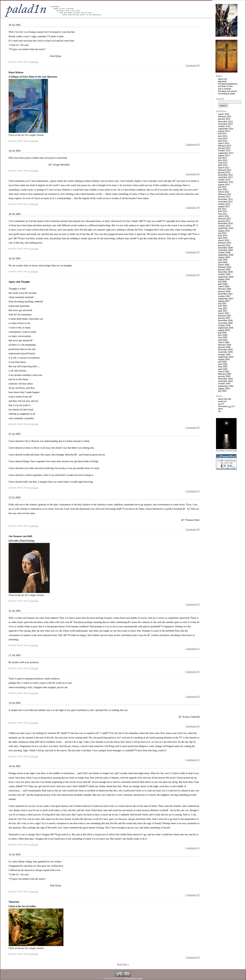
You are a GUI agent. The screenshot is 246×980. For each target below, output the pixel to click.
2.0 (221, 404)
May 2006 (223, 337)
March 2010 (224, 240)
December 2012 (225, 175)
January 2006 (224, 347)
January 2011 (224, 221)
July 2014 (222, 134)
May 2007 (223, 308)
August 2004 (224, 389)
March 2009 (224, 265)
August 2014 (224, 131)
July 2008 (222, 282)
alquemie (222, 81)
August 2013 (224, 156)
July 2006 (222, 333)
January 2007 (224, 318)
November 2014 (225, 124)
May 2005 (223, 367)
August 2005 (224, 359)
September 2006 (226, 328)
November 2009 (225, 250)
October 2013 (224, 151)
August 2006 (224, 330)
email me (222, 401)
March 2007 (224, 313)
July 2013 (222, 158)
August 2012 (224, 185)
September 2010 (226, 228)
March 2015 (224, 114)
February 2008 (225, 289)
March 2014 (224, 143)
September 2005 (226, 357)
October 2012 (224, 180)
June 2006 (223, 335)
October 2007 (224, 296)
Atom (220, 409)
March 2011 (224, 216)
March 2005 (224, 372)
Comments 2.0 (226, 406)
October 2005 (224, 355)
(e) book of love (225, 86)
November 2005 (225, 352)
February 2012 (225, 194)
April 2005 (223, 369)
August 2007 (224, 301)
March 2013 (224, 168)
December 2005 (225, 350)
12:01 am (34, 141)
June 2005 (223, 364)
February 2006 (225, 345)
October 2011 (224, 204)
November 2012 (225, 177)
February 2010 (225, 243)
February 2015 (225, 117)
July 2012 (222, 187)
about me (222, 79)
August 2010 (224, 231)
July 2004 (222, 391)
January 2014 (224, 148)
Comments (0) (193, 65)
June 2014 (223, 136)
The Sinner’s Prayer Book (227, 450)
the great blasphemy (228, 84)
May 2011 (223, 214)
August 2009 (224, 257)
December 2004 (225, 379)
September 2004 (226, 386)
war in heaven (225, 89)
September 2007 (226, 299)
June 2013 (223, 160)
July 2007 (222, 304)
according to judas (227, 94)
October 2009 (224, 253)
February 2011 (225, 219)
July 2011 (222, 209)
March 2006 (224, 342)
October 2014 (224, 126)
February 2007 (225, 316)
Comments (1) (193, 491)
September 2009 (226, 255)
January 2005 (224, 376)
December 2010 (225, 223)
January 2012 (224, 197)
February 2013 (225, 170)
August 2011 (224, 206)
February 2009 (225, 267)
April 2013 (223, 165)
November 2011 (225, 202)
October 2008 (224, 274)
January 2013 (224, 173)
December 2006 (225, 320)
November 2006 (225, 323)
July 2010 (222, 233)
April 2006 (223, 340)
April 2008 (223, 284)
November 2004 (225, 381)
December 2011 (225, 199)
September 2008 (226, 277)
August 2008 (224, 279)
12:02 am (34, 62)
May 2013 (223, 163)
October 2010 (224, 226)
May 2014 (223, 139)
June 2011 (223, 211)
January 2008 (224, 292)
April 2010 (223, 238)
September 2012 (226, 182)
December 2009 (225, 248)
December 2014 (225, 122)
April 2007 (223, 311)
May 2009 (223, 260)
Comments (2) (193, 649)
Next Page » (123, 964)
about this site (225, 399)
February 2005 (225, 374)
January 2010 (224, 245)
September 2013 (226, 153)
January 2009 (224, 270)
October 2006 (224, 325)
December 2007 (225, 294)
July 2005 (222, 362)
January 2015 (224, 119)
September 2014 (226, 129)
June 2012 (223, 189)
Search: (220, 99)
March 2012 (224, 192)
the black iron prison (227, 91)
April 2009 (223, 262)
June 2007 (223, 306)
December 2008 (225, 272)
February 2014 (225, 146)
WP (219, 411)
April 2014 (223, 141)
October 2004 (224, 384)
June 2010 (223, 236)
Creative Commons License (133, 978)
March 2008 (224, 287)
